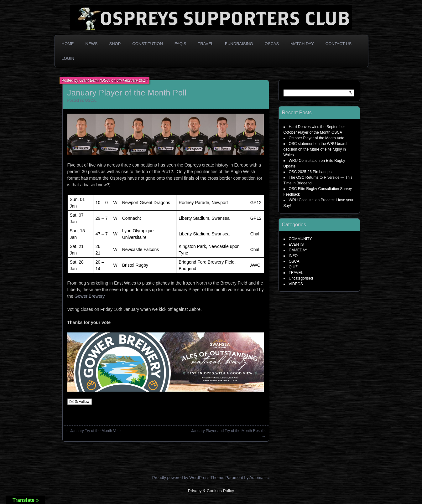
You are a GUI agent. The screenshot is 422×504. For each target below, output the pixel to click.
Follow (80, 402)
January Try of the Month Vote (96, 431)
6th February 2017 (132, 80)
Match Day (302, 44)
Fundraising (239, 44)
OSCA (90, 100)
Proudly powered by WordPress (181, 478)
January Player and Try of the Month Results (229, 431)
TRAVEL (296, 273)
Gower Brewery (89, 296)
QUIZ (293, 267)
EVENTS (296, 244)
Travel (206, 44)
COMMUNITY (300, 239)
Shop (115, 44)
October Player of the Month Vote (317, 138)
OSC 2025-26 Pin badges (310, 172)
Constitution (148, 44)
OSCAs (272, 44)
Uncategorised (301, 278)
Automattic (259, 478)
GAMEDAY (298, 250)
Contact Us (339, 44)
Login (68, 58)
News (92, 44)
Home (68, 44)
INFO (293, 256)
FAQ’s (180, 44)
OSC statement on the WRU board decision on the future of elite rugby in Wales (315, 149)
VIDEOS (296, 284)
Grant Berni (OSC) (95, 80)
